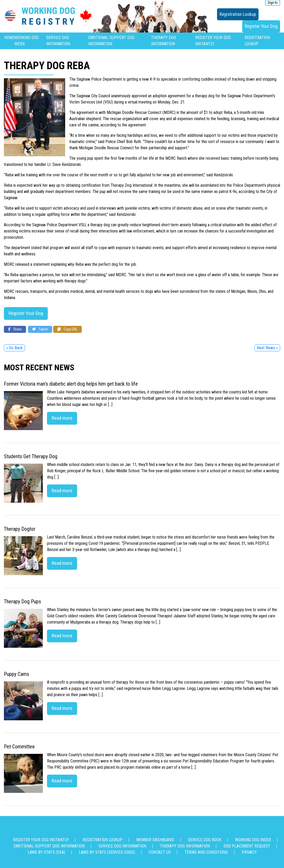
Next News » (267, 348)
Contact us (160, 852)
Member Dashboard (155, 840)
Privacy (249, 852)
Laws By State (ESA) (46, 852)
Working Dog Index (253, 840)
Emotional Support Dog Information (49, 846)
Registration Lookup (238, 14)
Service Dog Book (205, 840)
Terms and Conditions (206, 852)
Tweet (40, 329)
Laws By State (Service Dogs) (107, 852)
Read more (62, 418)
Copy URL (67, 329)
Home (9, 38)
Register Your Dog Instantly (41, 840)
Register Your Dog (261, 26)
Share (15, 329)
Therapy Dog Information (185, 846)
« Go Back (14, 348)
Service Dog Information (122, 846)
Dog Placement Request (247, 846)
